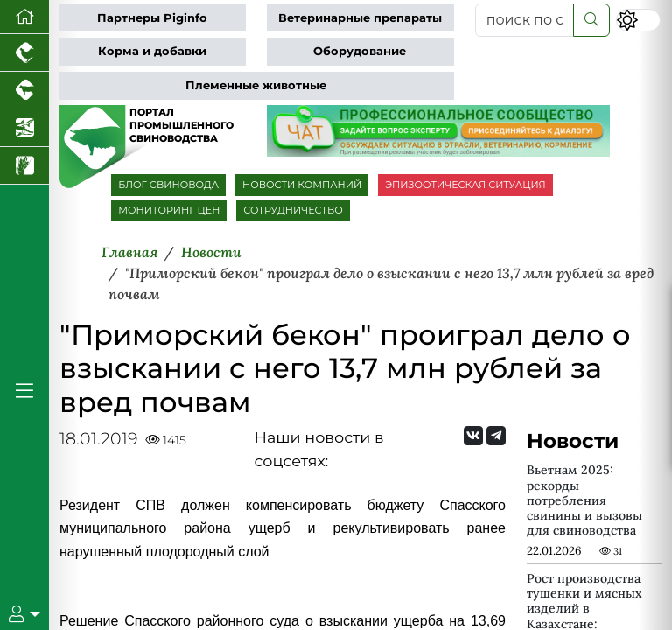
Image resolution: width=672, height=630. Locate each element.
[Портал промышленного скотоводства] (24, 91)
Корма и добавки (152, 51)
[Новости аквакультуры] (24, 128)
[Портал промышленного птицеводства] (24, 53)
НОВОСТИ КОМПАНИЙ (302, 185)
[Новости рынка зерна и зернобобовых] (24, 166)
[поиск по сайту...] (525, 20)
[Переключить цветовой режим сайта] (638, 20)
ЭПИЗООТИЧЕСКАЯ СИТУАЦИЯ (465, 185)
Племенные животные (256, 85)
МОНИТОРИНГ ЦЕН (169, 210)
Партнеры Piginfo (152, 18)
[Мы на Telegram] (496, 436)
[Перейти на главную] (24, 17)
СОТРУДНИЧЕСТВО (293, 210)
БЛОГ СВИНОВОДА (168, 185)
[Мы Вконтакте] (473, 436)
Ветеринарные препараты (360, 18)
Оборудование (360, 51)
